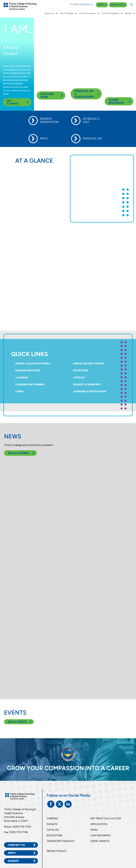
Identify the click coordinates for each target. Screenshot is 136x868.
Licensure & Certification (90, 391)
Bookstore (81, 371)
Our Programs (101, 835)
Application (99, 824)
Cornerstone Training (30, 385)
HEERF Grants (100, 841)
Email (94, 830)
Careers (52, 818)
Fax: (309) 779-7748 (16, 832)
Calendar (22, 378)
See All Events (17, 722)
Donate (13, 861)
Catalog (79, 378)
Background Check (28, 371)
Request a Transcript (87, 385)
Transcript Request (61, 841)
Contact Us (16, 845)
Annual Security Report (89, 364)
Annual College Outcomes (33, 364)
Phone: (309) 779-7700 (18, 827)
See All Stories (18, 453)
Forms (19, 391)
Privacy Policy (57, 851)
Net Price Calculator (106, 818)
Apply (12, 853)
